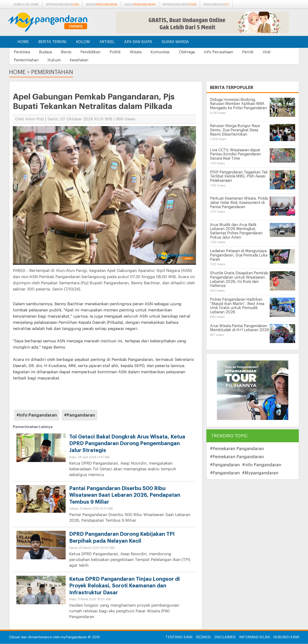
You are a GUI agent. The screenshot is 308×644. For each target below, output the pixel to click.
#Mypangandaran (260, 473)
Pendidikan (93, 52)
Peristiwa (22, 52)
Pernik (254, 52)
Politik (118, 52)
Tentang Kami (179, 637)
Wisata (139, 52)
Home (23, 42)
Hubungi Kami (286, 637)
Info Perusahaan (224, 52)
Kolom (83, 42)
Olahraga (192, 52)
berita (102, 5)
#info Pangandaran (262, 465)
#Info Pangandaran (37, 415)
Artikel (107, 42)
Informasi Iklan (254, 637)
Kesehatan (81, 60)
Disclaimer (225, 637)
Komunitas (164, 52)
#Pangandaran (79, 415)
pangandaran (216, 5)
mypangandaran (62, 5)
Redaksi (203, 637)
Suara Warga (175, 42)
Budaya (46, 52)
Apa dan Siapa (138, 42)
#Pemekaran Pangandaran (237, 449)
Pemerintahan (26, 60)
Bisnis (68, 52)
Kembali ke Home (26, 5)
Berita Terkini (52, 42)
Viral (273, 52)
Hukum (55, 60)
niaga (140, 5)
